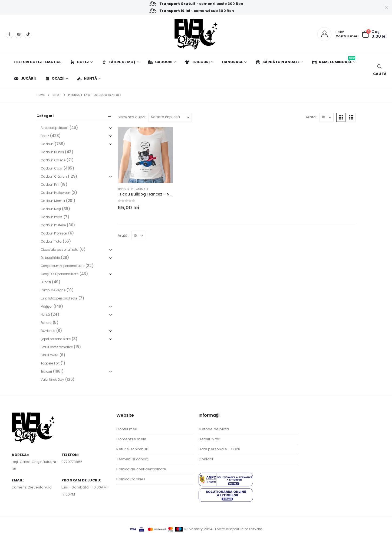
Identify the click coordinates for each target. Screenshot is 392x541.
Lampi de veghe (53, 290)
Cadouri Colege (53, 160)
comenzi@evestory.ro (32, 487)
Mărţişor (47, 306)
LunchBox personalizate (59, 298)
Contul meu (127, 429)
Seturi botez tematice (57, 347)
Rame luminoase (334, 60)
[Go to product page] (145, 155)
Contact (206, 459)
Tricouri (197, 62)
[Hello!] (338, 34)
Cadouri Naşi (51, 209)
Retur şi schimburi (132, 449)
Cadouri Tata (51, 241)
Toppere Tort (50, 363)
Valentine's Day (52, 379)
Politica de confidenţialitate (141, 469)
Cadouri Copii (52, 168)
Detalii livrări (210, 439)
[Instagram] (19, 34)
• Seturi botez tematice (37, 62)
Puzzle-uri (48, 331)
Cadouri (160, 62)
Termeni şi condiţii (133, 459)
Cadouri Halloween (55, 193)
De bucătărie (50, 258)
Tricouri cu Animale (133, 189)
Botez (80, 62)
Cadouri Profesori (54, 233)
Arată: (311, 117)
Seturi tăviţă (50, 355)
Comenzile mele (131, 439)
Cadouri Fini (50, 185)
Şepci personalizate (56, 339)
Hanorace (233, 62)
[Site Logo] (196, 34)
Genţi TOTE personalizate (60, 274)
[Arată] (327, 117)
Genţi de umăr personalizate (62, 266)
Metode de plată (214, 429)
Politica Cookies (131, 479)
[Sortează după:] (170, 117)
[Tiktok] (28, 34)
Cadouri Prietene (53, 225)
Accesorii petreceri (55, 128)
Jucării (25, 78)
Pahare (46, 323)
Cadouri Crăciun (54, 176)
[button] (379, 70)
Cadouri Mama (53, 201)
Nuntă (87, 78)
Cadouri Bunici (52, 152)
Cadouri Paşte (52, 217)
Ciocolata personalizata (60, 250)
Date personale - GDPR (219, 449)
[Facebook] (9, 34)
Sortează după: (132, 117)
